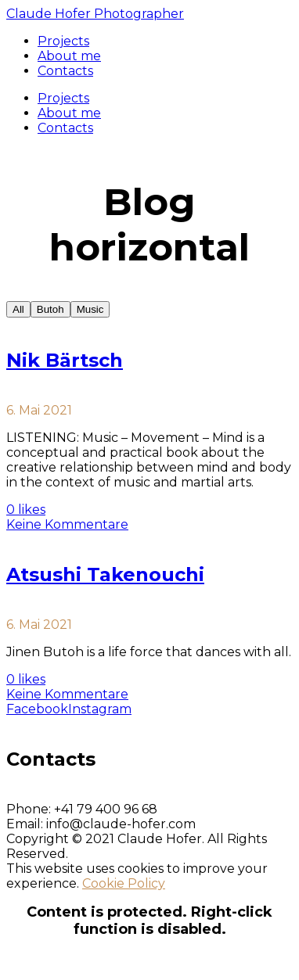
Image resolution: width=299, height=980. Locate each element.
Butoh (50, 309)
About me (69, 113)
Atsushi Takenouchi (105, 574)
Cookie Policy (124, 883)
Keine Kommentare (67, 524)
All (18, 309)
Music (90, 309)
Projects (63, 98)
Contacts (65, 128)
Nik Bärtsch (65, 360)
